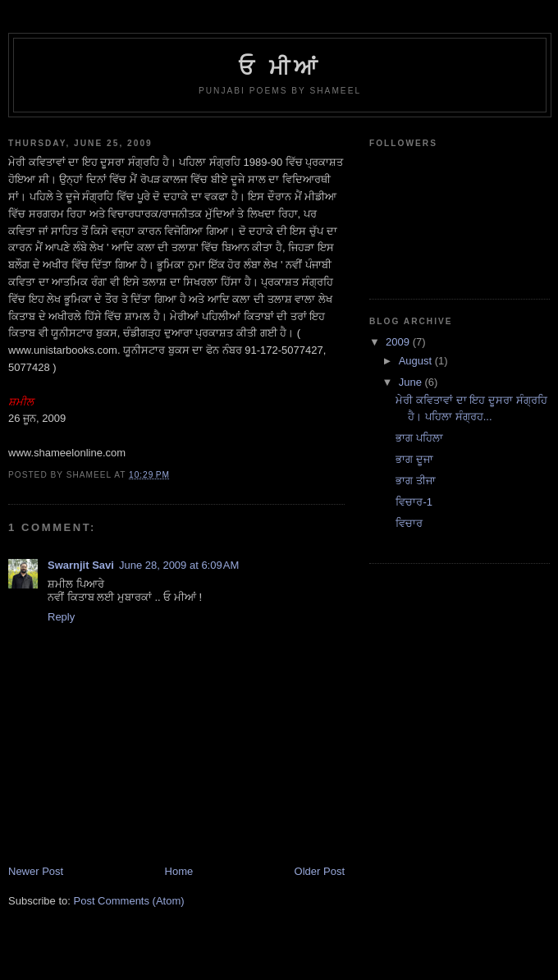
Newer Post (36, 871)
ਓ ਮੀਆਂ (280, 67)
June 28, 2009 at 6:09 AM (179, 565)
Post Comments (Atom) (129, 901)
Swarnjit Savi (81, 565)
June (412, 382)
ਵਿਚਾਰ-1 (414, 502)
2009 (399, 342)
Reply (61, 617)
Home (179, 871)
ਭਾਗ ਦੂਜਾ (414, 459)
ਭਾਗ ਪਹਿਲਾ (419, 438)
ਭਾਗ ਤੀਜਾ (416, 481)
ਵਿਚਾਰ (409, 523)
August (417, 361)
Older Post (320, 871)
